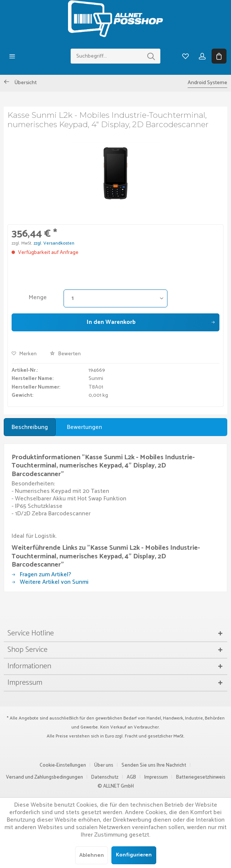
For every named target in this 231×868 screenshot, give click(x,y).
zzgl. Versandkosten (54, 243)
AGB (131, 777)
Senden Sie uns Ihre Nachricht (154, 765)
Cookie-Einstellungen (63, 765)
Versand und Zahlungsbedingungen (44, 777)
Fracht (131, 736)
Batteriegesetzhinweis (201, 777)
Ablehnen (92, 855)
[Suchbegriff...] (115, 56)
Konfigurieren (134, 855)
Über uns (104, 765)
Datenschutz (105, 777)
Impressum (156, 777)
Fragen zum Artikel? (41, 575)
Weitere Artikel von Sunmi (50, 582)
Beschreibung (30, 427)
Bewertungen (84, 427)
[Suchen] (151, 56)
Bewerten (65, 354)
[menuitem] (12, 56)
